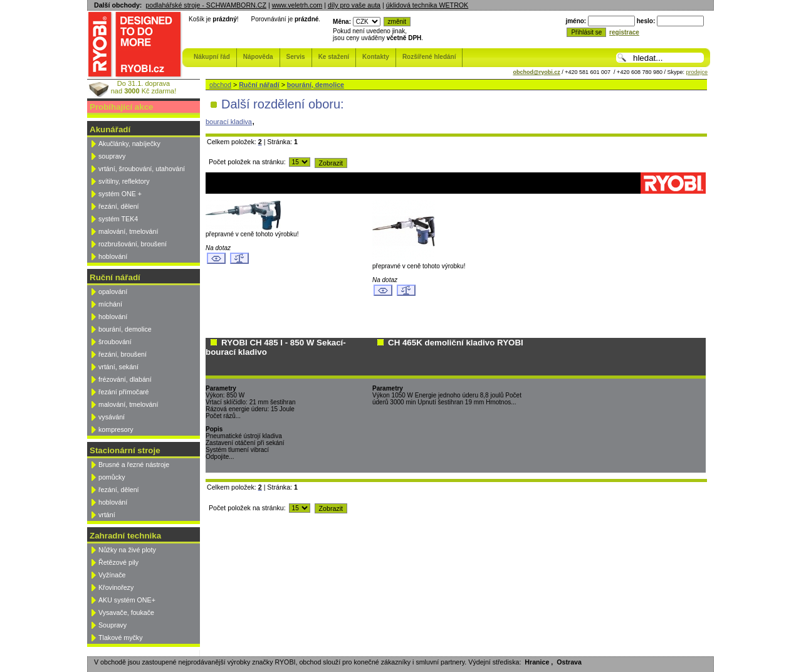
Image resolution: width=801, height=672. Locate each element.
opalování (113, 291)
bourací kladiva (229, 122)
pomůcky (112, 477)
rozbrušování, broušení (133, 244)
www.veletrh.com (297, 5)
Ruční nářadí (259, 85)
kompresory (116, 429)
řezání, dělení (119, 206)
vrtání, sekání (118, 367)
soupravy (112, 156)
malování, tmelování (128, 231)
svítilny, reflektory (124, 181)
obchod (220, 85)
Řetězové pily (118, 562)
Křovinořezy (116, 587)
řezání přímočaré (124, 392)
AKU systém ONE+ (127, 600)
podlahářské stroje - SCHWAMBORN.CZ (206, 5)
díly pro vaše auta (354, 5)
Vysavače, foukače (126, 612)
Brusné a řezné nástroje (134, 465)
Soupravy (113, 625)
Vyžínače (112, 575)
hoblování (113, 256)
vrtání (107, 515)
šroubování (115, 342)
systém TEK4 (118, 219)
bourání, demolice (125, 329)
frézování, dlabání (125, 379)
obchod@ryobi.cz (537, 72)
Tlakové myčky (120, 638)
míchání (110, 304)
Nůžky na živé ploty (127, 550)
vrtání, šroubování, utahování (142, 169)
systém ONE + (120, 194)
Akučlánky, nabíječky (129, 144)
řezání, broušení (123, 354)
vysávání (112, 417)
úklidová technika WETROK (427, 5)
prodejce (697, 72)
